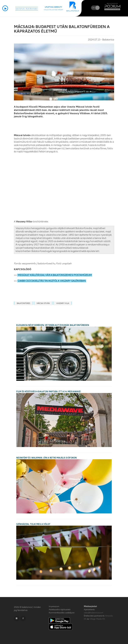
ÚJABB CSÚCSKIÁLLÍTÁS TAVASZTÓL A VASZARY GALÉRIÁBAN (52, 281)
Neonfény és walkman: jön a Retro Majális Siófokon (46, 458)
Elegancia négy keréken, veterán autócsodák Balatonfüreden (53, 325)
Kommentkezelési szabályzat (62, 613)
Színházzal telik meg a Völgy (33, 524)
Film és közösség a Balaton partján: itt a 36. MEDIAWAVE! (49, 392)
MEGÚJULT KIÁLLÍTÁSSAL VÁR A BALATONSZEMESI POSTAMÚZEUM (55, 275)
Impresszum (54, 606)
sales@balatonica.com (94, 613)
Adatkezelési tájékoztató (60, 610)
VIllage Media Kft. (97, 619)
